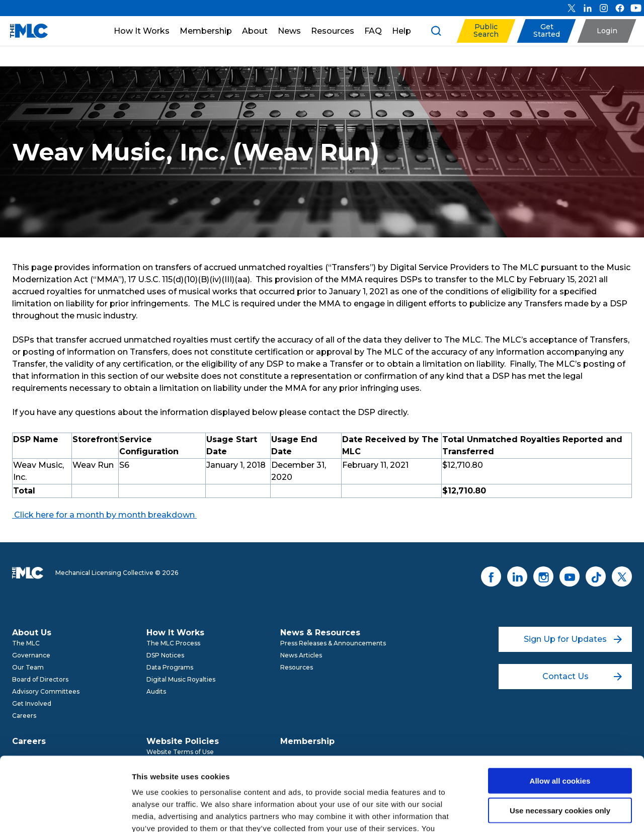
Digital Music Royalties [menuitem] (181, 679)
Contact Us (582, 676)
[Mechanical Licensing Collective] (24, 31)
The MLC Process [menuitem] (173, 643)
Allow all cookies (560, 712)
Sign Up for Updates (573, 639)
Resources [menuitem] (297, 667)
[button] (486, 31)
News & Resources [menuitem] (320, 633)
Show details (528, 812)
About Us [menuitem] (32, 633)
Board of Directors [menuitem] (40, 679)
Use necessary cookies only (560, 741)
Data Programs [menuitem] (170, 667)
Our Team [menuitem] (28, 667)
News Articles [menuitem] (301, 655)
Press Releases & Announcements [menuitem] (333, 643)
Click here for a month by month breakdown (103, 515)
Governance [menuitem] (31, 655)
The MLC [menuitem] (26, 643)
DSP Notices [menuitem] (165, 655)
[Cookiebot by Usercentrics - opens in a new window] (65, 812)
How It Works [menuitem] (175, 633)
